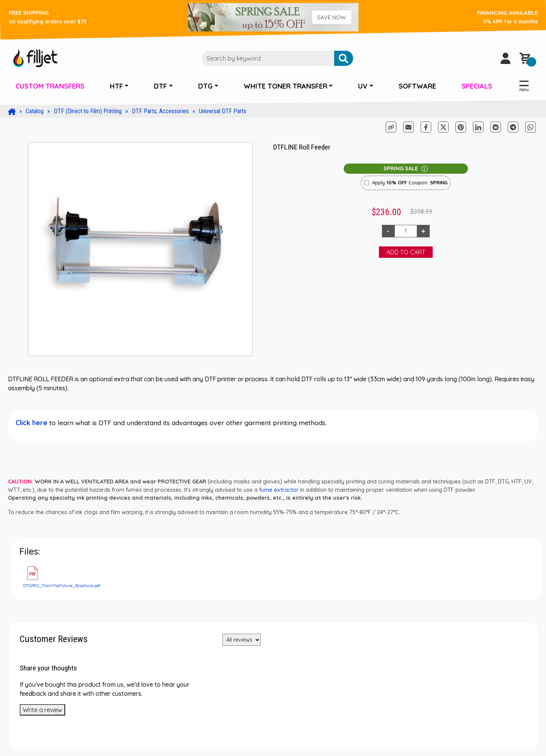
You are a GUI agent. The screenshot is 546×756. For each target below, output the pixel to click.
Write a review (42, 710)
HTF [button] (117, 86)
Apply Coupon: (410, 182)
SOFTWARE (417, 86)
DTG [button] (205, 86)
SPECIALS (477, 86)
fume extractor (279, 490)
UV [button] (363, 86)
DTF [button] (160, 86)
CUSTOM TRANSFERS (50, 86)
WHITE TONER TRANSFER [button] (286, 86)
